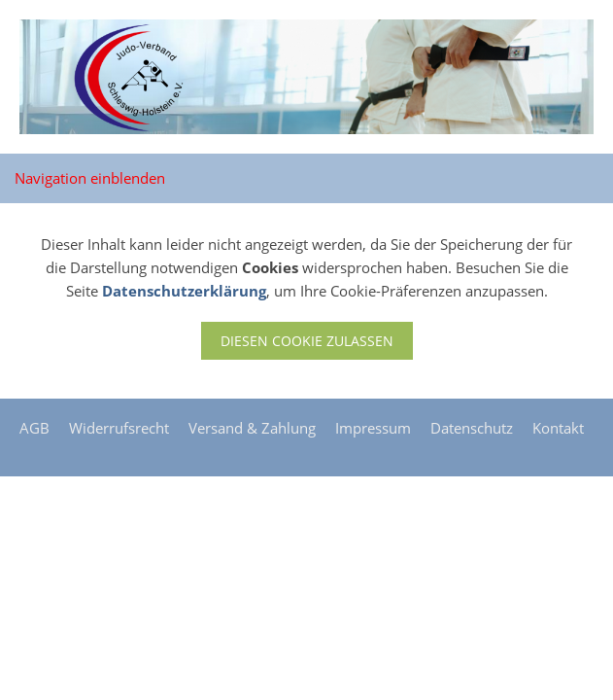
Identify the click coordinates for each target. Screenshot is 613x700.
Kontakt (558, 428)
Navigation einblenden (90, 178)
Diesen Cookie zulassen (307, 341)
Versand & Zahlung (252, 428)
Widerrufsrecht (119, 428)
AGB (34, 428)
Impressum (373, 428)
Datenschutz (472, 428)
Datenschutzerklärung (184, 291)
